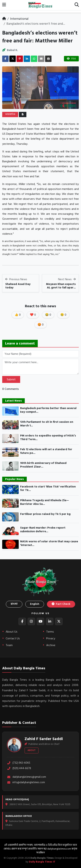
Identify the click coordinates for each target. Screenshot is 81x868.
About (32, 750)
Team (9, 645)
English (35, 604)
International (19, 19)
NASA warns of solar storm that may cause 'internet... (49, 543)
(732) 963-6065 (19, 763)
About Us (12, 632)
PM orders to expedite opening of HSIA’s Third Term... (48, 437)
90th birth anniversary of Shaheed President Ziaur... (43, 465)
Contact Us (13, 638)
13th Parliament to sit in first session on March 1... (47, 424)
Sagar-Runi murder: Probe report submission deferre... (43, 530)
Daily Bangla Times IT (42, 862)
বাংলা (14, 604)
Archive (51, 645)
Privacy (51, 638)
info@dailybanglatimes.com (26, 783)
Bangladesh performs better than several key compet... (48, 410)
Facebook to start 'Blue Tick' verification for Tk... (48, 488)
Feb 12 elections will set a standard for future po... (46, 451)
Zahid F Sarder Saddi (44, 739)
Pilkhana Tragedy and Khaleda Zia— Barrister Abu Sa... (45, 502)
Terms (50, 632)
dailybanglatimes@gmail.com (26, 777)
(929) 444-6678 (19, 768)
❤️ (33, 315)
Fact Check (61, 604)
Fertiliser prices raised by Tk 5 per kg (45, 514)
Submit (11, 379)
